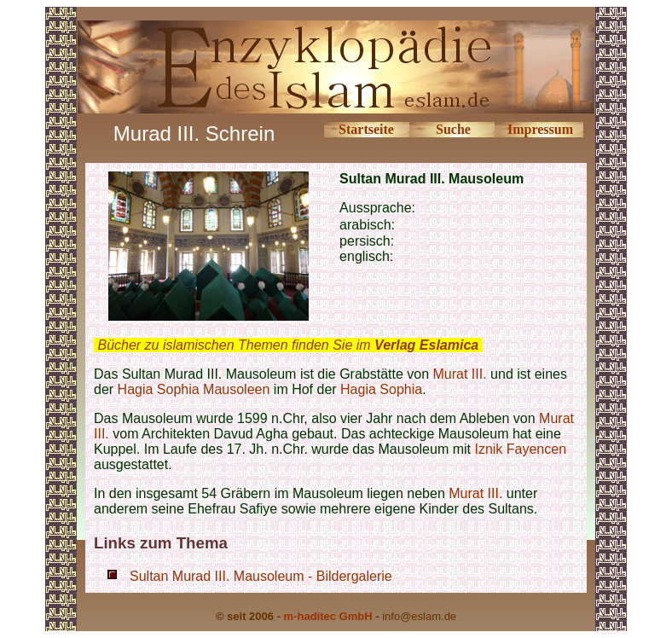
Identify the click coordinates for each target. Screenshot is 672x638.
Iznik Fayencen (520, 449)
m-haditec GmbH (328, 616)
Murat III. (460, 374)
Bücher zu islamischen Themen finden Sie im (288, 345)
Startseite (366, 129)
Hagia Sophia (381, 389)
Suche (453, 129)
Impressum (540, 129)
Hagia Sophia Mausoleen (194, 389)
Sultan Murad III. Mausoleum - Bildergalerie (261, 576)
